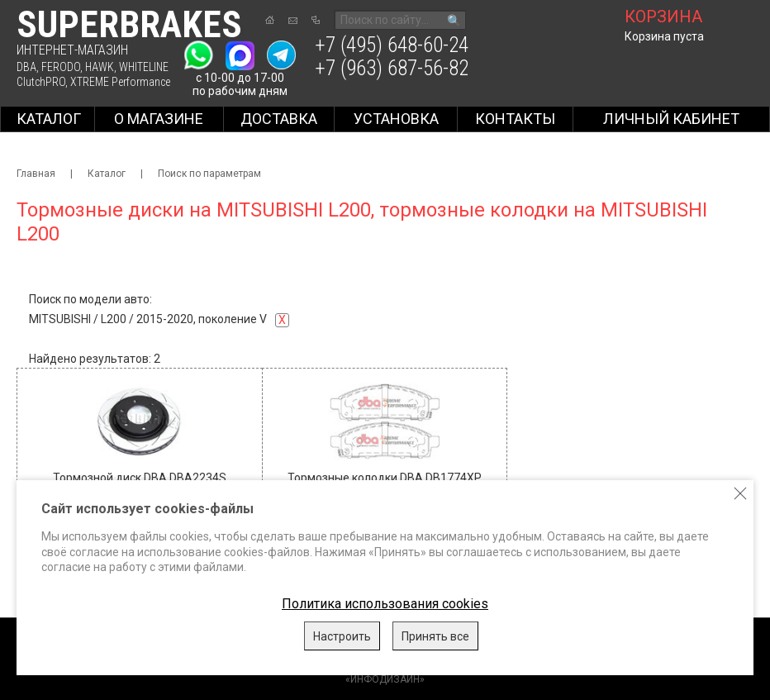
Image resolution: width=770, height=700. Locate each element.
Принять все (435, 636)
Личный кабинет (671, 119)
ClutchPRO (41, 82)
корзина (663, 17)
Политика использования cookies (385, 604)
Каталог (49, 119)
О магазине (159, 119)
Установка (396, 119)
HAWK (100, 67)
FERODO (61, 67)
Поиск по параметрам (209, 174)
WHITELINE (144, 67)
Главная (36, 174)
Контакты (515, 119)
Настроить (342, 636)
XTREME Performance (120, 82)
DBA (26, 67)
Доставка (279, 119)
